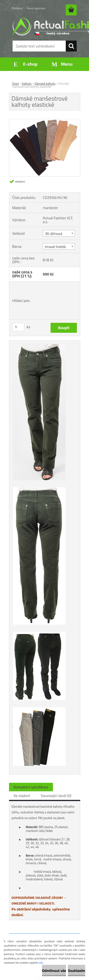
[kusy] (18, 327)
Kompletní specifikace (31, 787)
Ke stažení (22, 796)
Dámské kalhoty (45, 84)
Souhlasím (77, 971)
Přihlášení (17, 8)
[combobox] (59, 233)
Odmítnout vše (54, 971)
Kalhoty (27, 84)
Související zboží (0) (56, 796)
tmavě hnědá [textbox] (55, 247)
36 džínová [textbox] (54, 234)
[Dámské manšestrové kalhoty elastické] (45, 121)
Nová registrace (36, 8)
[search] (71, 46)
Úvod (15, 84)
